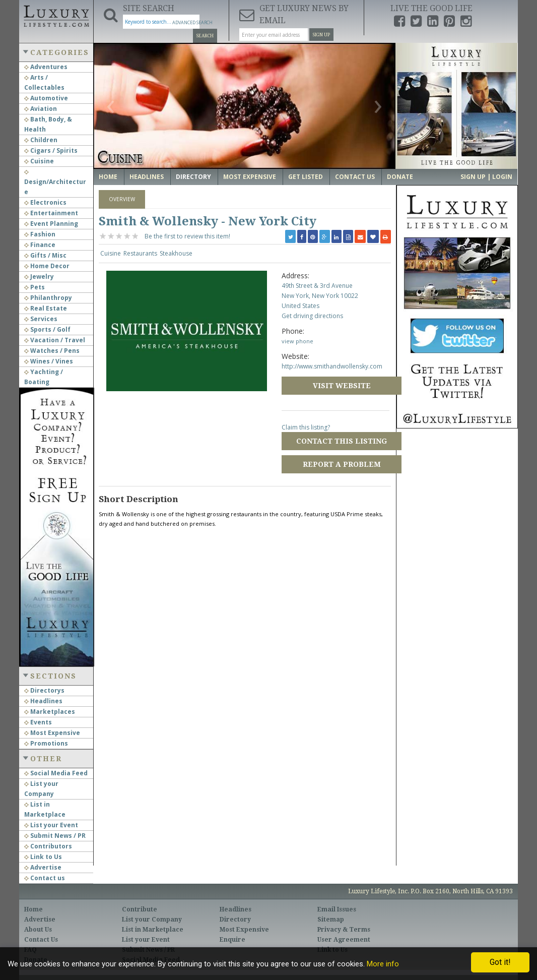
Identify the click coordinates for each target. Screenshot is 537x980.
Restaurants (140, 253)
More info (383, 964)
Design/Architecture (55, 183)
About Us (38, 930)
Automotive (46, 98)
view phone (297, 341)
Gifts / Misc (45, 255)
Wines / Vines (49, 361)
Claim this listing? (306, 427)
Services (41, 319)
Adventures (46, 67)
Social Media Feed (56, 773)
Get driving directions (312, 316)
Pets (35, 287)
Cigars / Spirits (51, 150)
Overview (122, 199)
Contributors (48, 846)
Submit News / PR (55, 836)
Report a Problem (342, 464)
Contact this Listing (342, 441)
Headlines (43, 701)
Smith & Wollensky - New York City (208, 221)
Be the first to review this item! (187, 236)
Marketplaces (50, 712)
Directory (193, 177)
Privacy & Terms (344, 930)
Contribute (140, 909)
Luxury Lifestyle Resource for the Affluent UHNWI (56, 15)
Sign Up (321, 35)
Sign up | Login (486, 177)
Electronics (45, 202)
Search (205, 36)
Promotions (46, 743)
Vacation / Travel (55, 340)
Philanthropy (48, 298)
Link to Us (43, 857)
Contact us (45, 878)
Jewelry (39, 277)
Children (41, 140)
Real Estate (46, 308)
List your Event (51, 825)
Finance (40, 245)
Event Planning (51, 224)
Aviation (41, 109)
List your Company (152, 920)
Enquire (232, 940)
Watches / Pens (52, 351)
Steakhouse (176, 253)
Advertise (43, 867)
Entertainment (51, 213)
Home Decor (47, 266)
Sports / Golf (47, 329)
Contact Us (355, 177)
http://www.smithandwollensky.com (332, 366)
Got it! (500, 962)
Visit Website (342, 386)
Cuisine (39, 161)
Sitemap (331, 920)
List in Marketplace (153, 930)
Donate (400, 177)
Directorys (44, 690)
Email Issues (337, 909)
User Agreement (344, 940)
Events (38, 722)
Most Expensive (52, 733)
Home (108, 177)
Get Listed (306, 177)
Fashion (40, 234)
